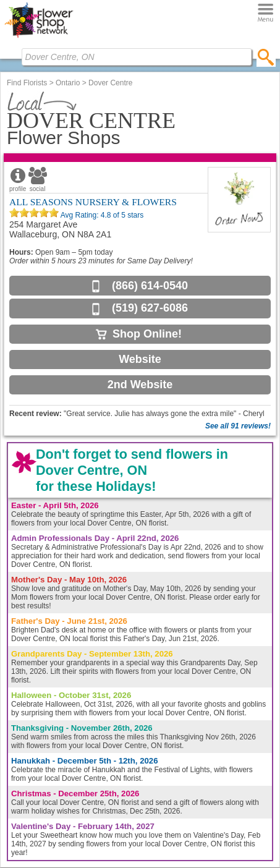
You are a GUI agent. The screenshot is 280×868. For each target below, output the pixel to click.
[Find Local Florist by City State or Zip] (137, 57)
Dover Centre (110, 83)
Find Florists (27, 83)
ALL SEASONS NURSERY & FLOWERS (93, 202)
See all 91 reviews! (238, 426)
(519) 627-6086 (150, 308)
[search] (266, 57)
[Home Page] (39, 38)
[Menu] (265, 13)
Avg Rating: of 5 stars (101, 215)
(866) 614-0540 (150, 286)
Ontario (68, 83)
